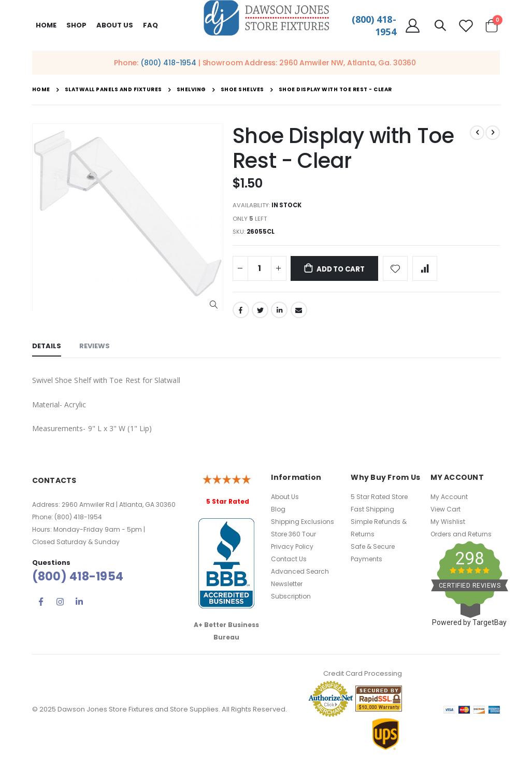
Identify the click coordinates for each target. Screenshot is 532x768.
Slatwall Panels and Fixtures (113, 90)
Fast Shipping (372, 513)
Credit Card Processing (363, 678)
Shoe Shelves (242, 90)
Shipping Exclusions (303, 525)
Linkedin (79, 606)
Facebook (241, 314)
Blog (278, 513)
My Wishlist (448, 525)
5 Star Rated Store (379, 500)
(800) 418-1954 (168, 63)
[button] (214, 305)
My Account (449, 500)
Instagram (60, 606)
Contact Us (289, 563)
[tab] (47, 351)
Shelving (191, 90)
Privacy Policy (292, 550)
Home (46, 25)
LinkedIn (279, 314)
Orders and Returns (461, 538)
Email (299, 314)
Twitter (260, 314)
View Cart (445, 513)
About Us (285, 500)
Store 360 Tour (293, 538)
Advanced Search (300, 575)
